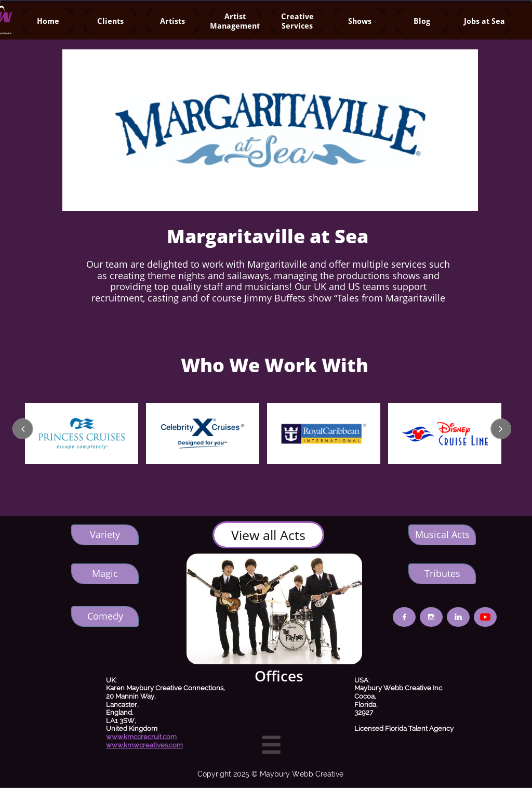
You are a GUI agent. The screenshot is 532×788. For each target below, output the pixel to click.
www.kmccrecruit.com (141, 737)
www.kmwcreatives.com (144, 745)
